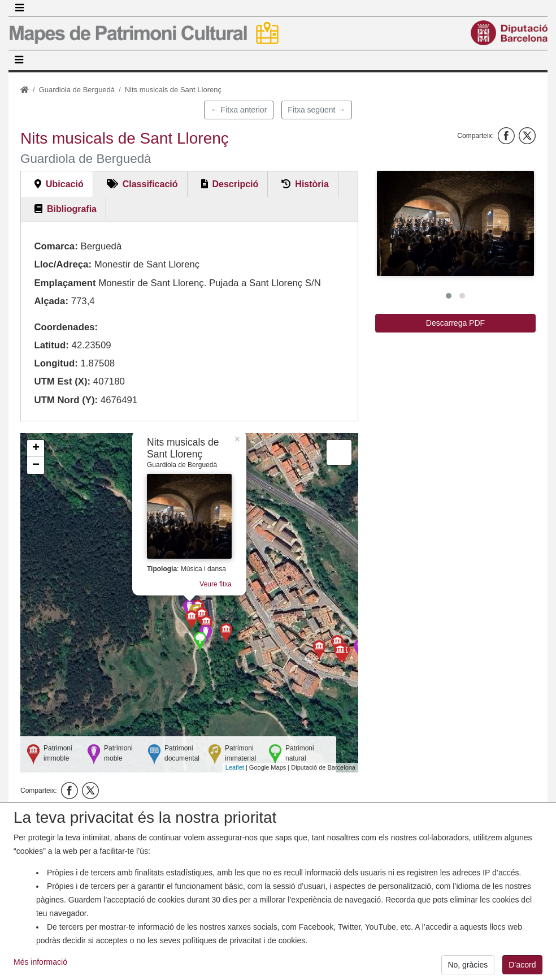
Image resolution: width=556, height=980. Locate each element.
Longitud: (56, 363)
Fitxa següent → (316, 110)
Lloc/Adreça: (63, 264)
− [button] (36, 465)
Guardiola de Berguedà (77, 90)
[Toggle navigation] (19, 8)
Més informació (40, 973)
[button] (455, 223)
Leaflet (235, 767)
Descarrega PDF (455, 323)
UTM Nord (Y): (66, 400)
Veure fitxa (216, 584)
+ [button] (36, 448)
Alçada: (51, 301)
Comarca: (56, 246)
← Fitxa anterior (239, 110)
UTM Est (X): (62, 381)
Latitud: (51, 345)
